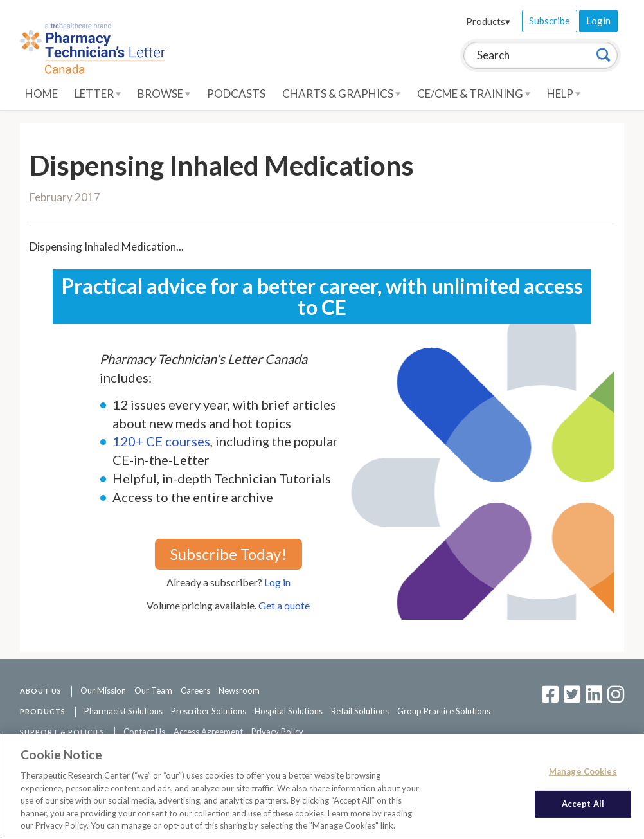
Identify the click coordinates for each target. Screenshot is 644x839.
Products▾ (488, 21)
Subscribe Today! (228, 554)
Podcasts (236, 94)
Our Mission (103, 690)
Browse (164, 94)
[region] (322, 787)
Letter (98, 94)
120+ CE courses (161, 441)
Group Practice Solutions (444, 711)
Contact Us (144, 732)
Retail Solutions (360, 711)
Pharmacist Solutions (123, 711)
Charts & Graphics (341, 94)
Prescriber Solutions (209, 711)
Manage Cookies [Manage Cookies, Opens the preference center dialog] (583, 771)
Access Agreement (208, 732)
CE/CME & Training (474, 94)
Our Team (153, 690)
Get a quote (284, 605)
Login (598, 21)
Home (41, 94)
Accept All (583, 804)
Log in (277, 582)
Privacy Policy (277, 732)
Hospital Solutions (289, 711)
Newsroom (239, 690)
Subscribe (550, 21)
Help (564, 94)
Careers (195, 690)
